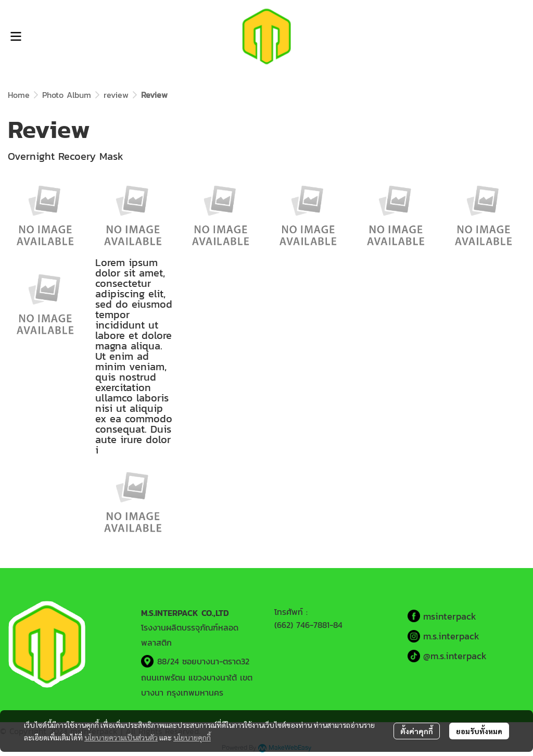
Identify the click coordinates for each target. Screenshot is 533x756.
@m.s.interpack (455, 656)
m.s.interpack (451, 636)
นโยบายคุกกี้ (192, 737)
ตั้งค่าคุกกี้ (417, 731)
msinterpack (450, 616)
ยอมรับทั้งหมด (479, 731)
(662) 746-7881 (302, 625)
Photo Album (67, 95)
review (116, 95)
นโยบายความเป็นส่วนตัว (121, 737)
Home (19, 95)
